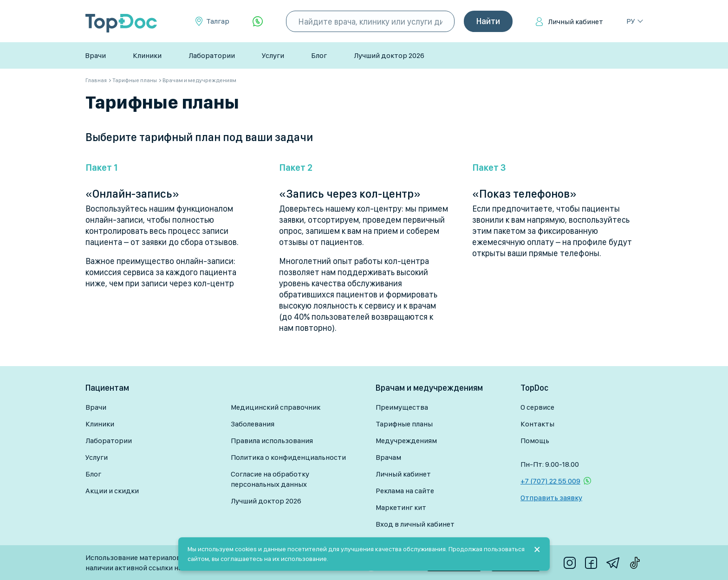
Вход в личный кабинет (415, 524)
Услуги (273, 55)
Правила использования (272, 441)
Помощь (535, 441)
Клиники (147, 55)
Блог (319, 55)
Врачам (388, 457)
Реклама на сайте (405, 491)
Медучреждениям (406, 441)
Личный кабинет (575, 22)
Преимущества (402, 407)
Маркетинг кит (401, 507)
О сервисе (537, 407)
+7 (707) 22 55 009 (550, 481)
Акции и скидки (112, 491)
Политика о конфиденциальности (288, 457)
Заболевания (253, 424)
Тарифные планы (404, 424)
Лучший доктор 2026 (389, 55)
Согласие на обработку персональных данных (270, 479)
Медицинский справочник (276, 407)
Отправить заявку (551, 498)
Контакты (537, 424)
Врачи (95, 55)
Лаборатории (212, 55)
